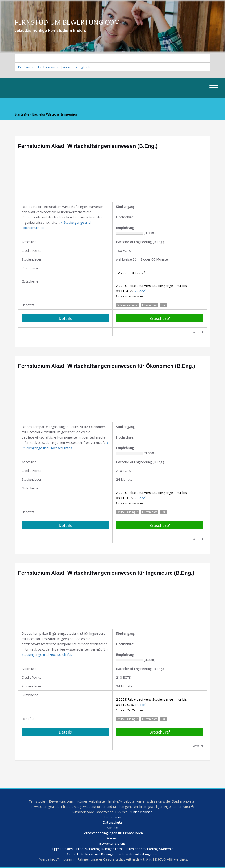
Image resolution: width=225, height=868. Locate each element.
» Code (140, 291)
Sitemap (112, 838)
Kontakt (112, 828)
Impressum (112, 817)
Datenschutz (112, 822)
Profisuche (26, 67)
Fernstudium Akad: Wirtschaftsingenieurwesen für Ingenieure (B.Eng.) (106, 573)
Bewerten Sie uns (112, 843)
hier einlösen (143, 812)
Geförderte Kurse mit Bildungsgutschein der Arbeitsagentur (112, 854)
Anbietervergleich (76, 67)
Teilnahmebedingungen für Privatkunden (112, 833)
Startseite (22, 114)
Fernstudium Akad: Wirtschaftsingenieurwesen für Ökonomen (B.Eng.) (107, 366)
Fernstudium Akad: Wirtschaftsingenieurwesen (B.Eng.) (88, 146)
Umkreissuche (49, 67)
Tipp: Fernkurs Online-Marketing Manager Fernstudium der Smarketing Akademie (112, 849)
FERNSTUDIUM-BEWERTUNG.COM (67, 22)
